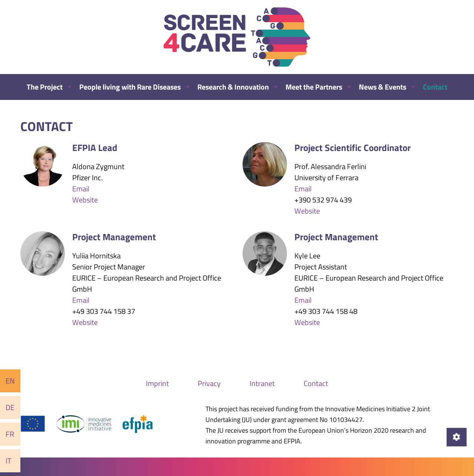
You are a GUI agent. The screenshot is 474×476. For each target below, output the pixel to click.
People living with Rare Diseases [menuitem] (130, 87)
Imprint (157, 383)
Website (85, 200)
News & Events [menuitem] (383, 87)
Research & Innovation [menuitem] (233, 87)
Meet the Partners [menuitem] (314, 87)
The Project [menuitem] (45, 87)
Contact (316, 383)
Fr (10, 434)
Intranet (262, 383)
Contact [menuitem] (435, 87)
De (10, 407)
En (10, 381)
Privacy (209, 383)
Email (81, 189)
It (9, 461)
